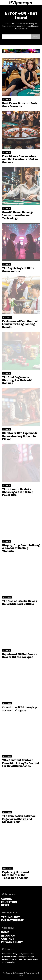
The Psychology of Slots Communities (18, 270)
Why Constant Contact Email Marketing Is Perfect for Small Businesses (21, 763)
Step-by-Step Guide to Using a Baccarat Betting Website (21, 548)
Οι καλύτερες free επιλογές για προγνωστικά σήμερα (20, 708)
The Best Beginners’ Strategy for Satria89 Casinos (17, 380)
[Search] (35, 37)
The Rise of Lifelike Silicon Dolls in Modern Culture (20, 602)
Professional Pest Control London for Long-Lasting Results (20, 324)
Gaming (6, 99)
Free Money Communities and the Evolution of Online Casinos (20, 159)
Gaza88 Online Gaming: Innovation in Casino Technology (18, 215)
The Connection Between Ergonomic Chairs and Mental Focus (19, 819)
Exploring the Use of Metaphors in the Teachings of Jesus (16, 875)
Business (7, 317)
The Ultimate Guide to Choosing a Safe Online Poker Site (18, 492)
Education (8, 868)
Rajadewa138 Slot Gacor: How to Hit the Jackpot (19, 656)
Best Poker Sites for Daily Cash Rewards (20, 105)
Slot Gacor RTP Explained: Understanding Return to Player (20, 436)
